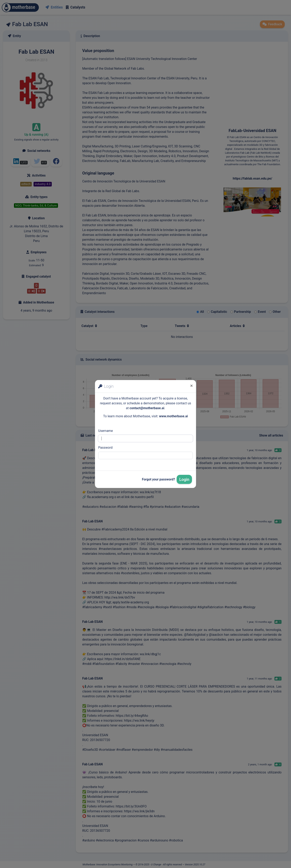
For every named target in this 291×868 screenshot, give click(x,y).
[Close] (191, 386)
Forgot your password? (158, 479)
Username (106, 431)
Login (184, 479)
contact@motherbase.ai (147, 408)
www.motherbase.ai (173, 416)
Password (105, 448)
